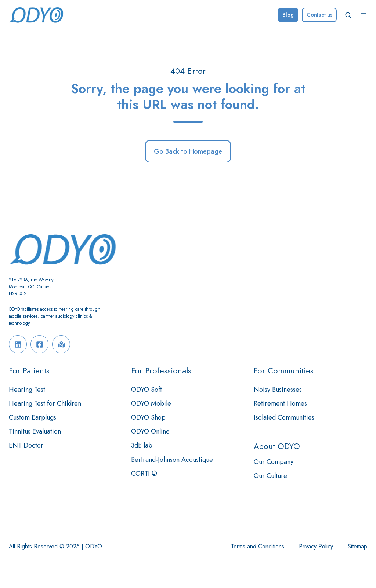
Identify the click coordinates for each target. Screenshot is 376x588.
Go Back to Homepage (188, 151)
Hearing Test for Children (45, 403)
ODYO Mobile (151, 403)
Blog (288, 15)
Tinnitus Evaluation (35, 431)
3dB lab (142, 445)
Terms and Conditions (258, 546)
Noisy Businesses (278, 390)
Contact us (319, 15)
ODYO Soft (147, 390)
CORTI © (144, 474)
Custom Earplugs (32, 417)
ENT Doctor (26, 445)
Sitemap (357, 546)
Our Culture (270, 476)
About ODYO (277, 446)
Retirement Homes (280, 403)
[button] (348, 15)
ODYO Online (150, 431)
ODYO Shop (148, 417)
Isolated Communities (284, 417)
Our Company (274, 462)
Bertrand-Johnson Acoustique (172, 460)
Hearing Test (27, 390)
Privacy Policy (316, 546)
